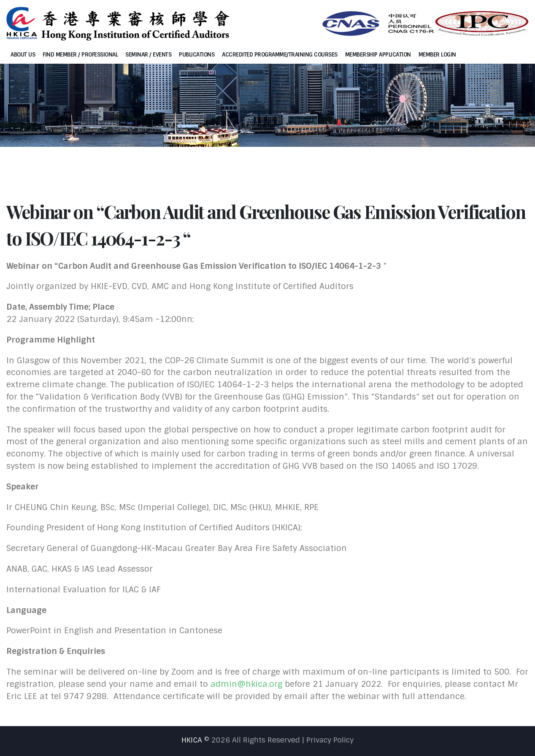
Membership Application (378, 55)
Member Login (437, 55)
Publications (197, 55)
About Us (23, 55)
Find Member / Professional (80, 55)
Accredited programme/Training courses (280, 55)
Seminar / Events (148, 55)
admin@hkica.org (246, 684)
